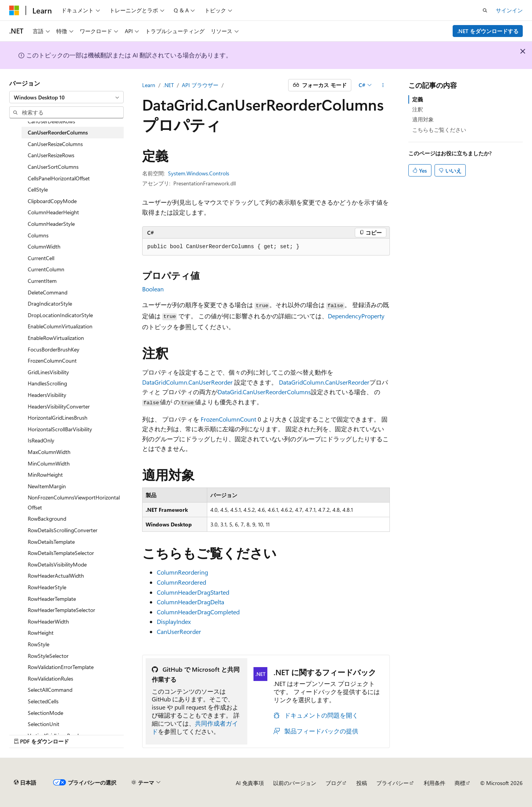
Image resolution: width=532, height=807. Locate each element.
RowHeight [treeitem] (41, 633)
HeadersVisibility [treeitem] (47, 395)
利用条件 (435, 783)
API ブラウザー (200, 85)
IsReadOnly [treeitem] (41, 440)
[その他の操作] (383, 85)
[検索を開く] (485, 10)
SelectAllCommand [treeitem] (50, 690)
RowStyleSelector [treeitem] (48, 656)
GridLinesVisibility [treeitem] (48, 372)
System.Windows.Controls (199, 173)
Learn (149, 85)
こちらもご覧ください (439, 130)
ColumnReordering (182, 572)
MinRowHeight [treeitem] (45, 475)
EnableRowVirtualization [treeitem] (56, 338)
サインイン (509, 10)
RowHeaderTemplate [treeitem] (52, 599)
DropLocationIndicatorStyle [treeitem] (60, 315)
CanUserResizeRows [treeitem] (51, 155)
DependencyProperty (356, 316)
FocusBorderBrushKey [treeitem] (54, 349)
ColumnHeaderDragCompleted (198, 612)
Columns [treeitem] (38, 235)
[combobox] (66, 97)
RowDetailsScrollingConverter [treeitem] (63, 530)
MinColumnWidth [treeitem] (49, 463)
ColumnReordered (181, 582)
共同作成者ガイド (195, 727)
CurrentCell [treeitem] (41, 258)
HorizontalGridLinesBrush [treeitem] (58, 418)
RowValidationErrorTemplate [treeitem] (61, 667)
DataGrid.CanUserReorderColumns (264, 392)
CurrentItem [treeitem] (42, 281)
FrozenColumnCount (228, 419)
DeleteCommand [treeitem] (48, 292)
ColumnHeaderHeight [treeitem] (53, 212)
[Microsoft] (14, 10)
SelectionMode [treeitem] (45, 713)
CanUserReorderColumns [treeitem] (58, 132)
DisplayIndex (174, 621)
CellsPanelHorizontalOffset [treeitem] (59, 178)
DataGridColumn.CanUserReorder (187, 382)
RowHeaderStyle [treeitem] (47, 587)
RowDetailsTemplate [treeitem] (51, 542)
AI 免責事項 (250, 783)
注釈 (418, 109)
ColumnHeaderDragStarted (193, 592)
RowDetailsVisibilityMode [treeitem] (57, 564)
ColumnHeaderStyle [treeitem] (51, 224)
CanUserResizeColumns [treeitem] (55, 144)
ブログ (334, 783)
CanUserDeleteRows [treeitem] (51, 121)
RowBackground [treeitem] (47, 519)
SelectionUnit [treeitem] (44, 724)
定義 (418, 99)
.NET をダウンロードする (488, 31)
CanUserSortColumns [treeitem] (53, 167)
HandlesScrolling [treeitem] (47, 383)
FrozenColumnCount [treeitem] (52, 361)
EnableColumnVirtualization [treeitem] (60, 326)
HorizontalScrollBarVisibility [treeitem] (60, 429)
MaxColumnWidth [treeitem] (49, 452)
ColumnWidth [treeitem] (44, 246)
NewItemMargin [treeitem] (47, 486)
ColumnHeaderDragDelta (190, 602)
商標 (460, 783)
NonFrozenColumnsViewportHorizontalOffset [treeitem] (74, 502)
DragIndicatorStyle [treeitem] (50, 303)
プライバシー (393, 783)
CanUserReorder (179, 631)
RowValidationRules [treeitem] (50, 678)
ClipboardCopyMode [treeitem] (52, 201)
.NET (169, 85)
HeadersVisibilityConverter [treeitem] (59, 406)
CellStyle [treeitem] (38, 189)
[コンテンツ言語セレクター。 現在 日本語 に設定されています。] (25, 783)
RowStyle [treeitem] (39, 644)
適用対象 (423, 119)
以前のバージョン (295, 783)
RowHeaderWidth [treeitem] (48, 621)
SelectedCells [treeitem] (43, 701)
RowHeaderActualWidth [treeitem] (56, 576)
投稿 (362, 783)
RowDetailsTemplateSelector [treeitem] (61, 553)
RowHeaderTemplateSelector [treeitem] (61, 610)
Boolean (153, 289)
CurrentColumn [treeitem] (46, 269)
